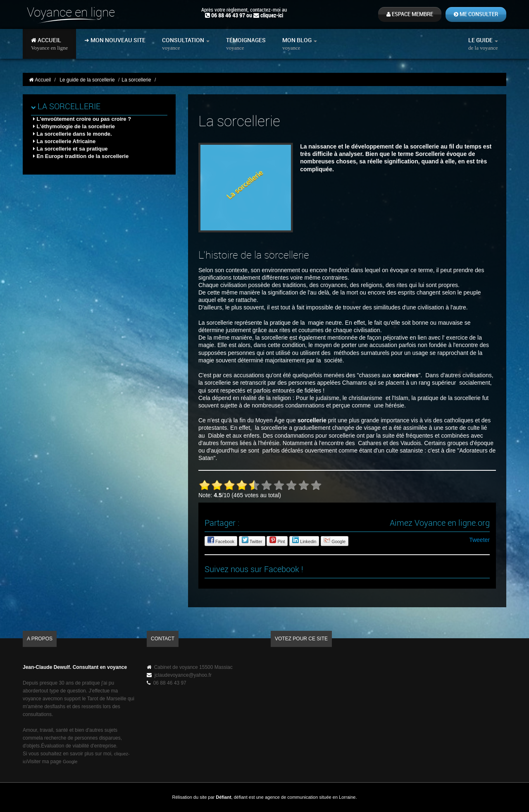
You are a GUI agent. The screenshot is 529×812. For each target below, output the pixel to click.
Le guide (483, 44)
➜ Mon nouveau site (115, 40)
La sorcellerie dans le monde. (73, 134)
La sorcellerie (66, 107)
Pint (277, 540)
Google (335, 540)
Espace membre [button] (410, 14)
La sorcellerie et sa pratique (70, 149)
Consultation (186, 44)
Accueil (49, 44)
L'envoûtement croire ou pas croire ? (82, 119)
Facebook (221, 540)
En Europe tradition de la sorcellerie (81, 156)
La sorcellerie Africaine (64, 141)
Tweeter (479, 540)
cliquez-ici (272, 15)
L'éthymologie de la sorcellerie (74, 126)
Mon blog (300, 44)
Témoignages (246, 44)
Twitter (252, 540)
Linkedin (304, 540)
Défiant (223, 797)
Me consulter (476, 14)
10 (316, 485)
